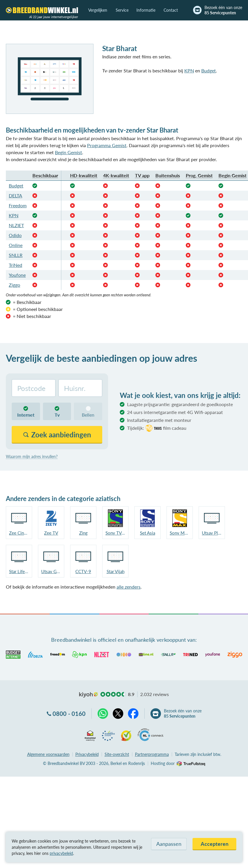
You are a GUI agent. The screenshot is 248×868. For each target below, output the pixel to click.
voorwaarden (48, 754)
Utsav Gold (51, 571)
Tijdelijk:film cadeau (157, 428)
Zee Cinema (19, 533)
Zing (83, 533)
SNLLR (16, 255)
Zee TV (51, 533)
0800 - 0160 (69, 714)
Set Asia (148, 533)
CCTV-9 (83, 571)
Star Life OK (19, 571)
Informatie (146, 10)
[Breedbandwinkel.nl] (42, 10)
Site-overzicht (117, 754)
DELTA (15, 195)
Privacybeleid (87, 754)
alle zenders (129, 587)
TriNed (15, 265)
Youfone (17, 275)
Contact (171, 10)
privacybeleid (61, 853)
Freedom (18, 205)
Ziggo (14, 285)
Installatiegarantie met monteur (159, 420)
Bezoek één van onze (223, 10)
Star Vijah (116, 571)
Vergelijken (98, 10)
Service (122, 10)
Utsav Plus (212, 533)
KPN (189, 71)
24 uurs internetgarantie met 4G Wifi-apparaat (175, 412)
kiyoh (89, 695)
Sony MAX (180, 533)
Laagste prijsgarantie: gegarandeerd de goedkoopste (180, 404)
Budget (209, 71)
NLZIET (16, 225)
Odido (15, 235)
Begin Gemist (68, 152)
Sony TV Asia (115, 533)
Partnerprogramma (152, 754)
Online (16, 245)
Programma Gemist (107, 145)
